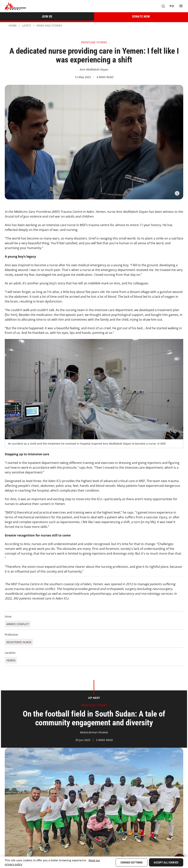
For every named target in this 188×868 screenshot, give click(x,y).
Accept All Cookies (166, 862)
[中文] (172, 6)
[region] (94, 862)
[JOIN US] (47, 16)
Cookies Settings (132, 862)
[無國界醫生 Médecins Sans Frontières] (15, 6)
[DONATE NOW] (141, 16)
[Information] (177, 193)
